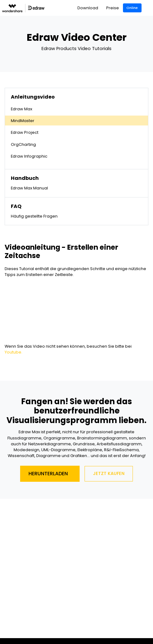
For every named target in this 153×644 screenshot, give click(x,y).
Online (132, 8)
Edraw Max (22, 109)
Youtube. (13, 352)
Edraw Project (25, 132)
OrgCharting (23, 144)
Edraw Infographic (29, 156)
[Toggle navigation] (149, 8)
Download (88, 8)
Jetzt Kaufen (109, 473)
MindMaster (23, 121)
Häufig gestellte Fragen (34, 216)
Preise (113, 8)
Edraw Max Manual (29, 188)
